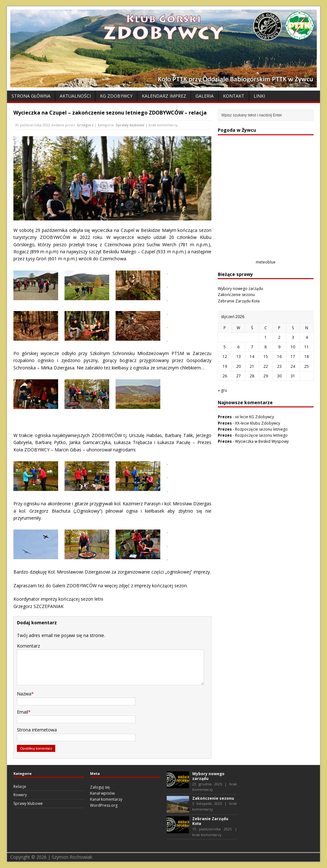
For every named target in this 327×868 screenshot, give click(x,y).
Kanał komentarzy (106, 799)
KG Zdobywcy (116, 96)
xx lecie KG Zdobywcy (255, 417)
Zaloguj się (100, 787)
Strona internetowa (37, 730)
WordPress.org (104, 805)
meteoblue (266, 262)
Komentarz (28, 646)
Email (23, 712)
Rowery (20, 795)
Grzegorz (85, 125)
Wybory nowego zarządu (240, 289)
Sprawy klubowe (130, 125)
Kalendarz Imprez (164, 96)
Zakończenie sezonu (236, 295)
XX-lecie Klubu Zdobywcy (258, 423)
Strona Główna (31, 96)
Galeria (205, 96)
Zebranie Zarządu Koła (239, 301)
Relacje (20, 786)
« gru (222, 390)
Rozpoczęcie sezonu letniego (261, 429)
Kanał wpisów (102, 793)
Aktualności (75, 96)
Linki (259, 96)
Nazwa (24, 694)
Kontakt (234, 96)
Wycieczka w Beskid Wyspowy (262, 441)
